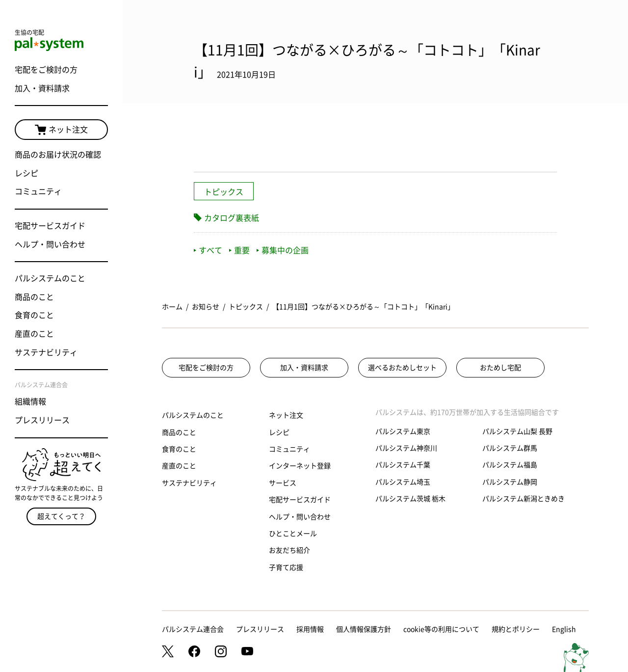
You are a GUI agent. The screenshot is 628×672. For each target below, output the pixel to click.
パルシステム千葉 (403, 465)
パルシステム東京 (403, 431)
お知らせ (206, 307)
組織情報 (30, 402)
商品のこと (34, 297)
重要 (239, 250)
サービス (283, 483)
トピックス (224, 192)
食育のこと (34, 315)
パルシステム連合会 (193, 629)
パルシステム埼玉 (403, 482)
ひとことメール (293, 534)
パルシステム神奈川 (406, 448)
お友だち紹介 (289, 550)
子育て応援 (286, 567)
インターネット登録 (300, 466)
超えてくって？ (61, 516)
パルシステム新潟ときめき (523, 499)
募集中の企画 (283, 250)
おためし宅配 (500, 368)
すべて (208, 250)
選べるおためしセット (402, 368)
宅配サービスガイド (50, 226)
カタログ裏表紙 (232, 218)
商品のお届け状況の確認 (58, 155)
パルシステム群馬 (510, 448)
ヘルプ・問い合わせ (50, 244)
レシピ (26, 173)
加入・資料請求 (42, 88)
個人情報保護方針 (364, 629)
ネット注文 (61, 130)
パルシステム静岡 (510, 482)
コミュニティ (38, 191)
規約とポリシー (516, 629)
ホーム (172, 307)
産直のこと (34, 334)
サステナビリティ (46, 352)
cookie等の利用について (441, 629)
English (564, 629)
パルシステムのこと (50, 278)
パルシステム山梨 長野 (517, 431)
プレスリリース (42, 420)
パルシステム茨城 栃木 (410, 499)
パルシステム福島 (510, 465)
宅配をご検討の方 (46, 70)
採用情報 (310, 629)
